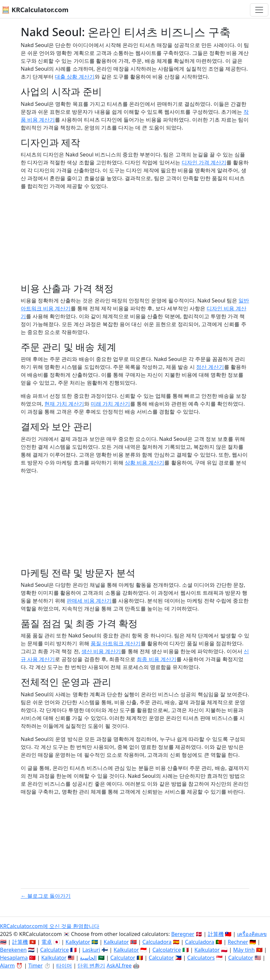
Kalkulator (116, 942)
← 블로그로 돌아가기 (46, 896)
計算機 (216, 934)
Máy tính (244, 950)
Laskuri (91, 950)
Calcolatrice (167, 950)
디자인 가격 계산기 (204, 162)
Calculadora (157, 942)
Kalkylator (78, 942)
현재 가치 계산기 (64, 404)
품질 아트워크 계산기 (116, 643)
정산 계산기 (210, 367)
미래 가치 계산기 (110, 404)
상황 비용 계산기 (145, 463)
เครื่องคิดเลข (252, 934)
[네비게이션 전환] (259, 10)
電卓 (47, 942)
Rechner (238, 942)
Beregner (183, 934)
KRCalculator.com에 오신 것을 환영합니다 (50, 926)
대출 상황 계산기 (75, 77)
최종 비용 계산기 (156, 659)
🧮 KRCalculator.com (35, 10)
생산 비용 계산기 (101, 651)
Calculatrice (54, 950)
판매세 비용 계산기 (89, 601)
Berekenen (13, 950)
